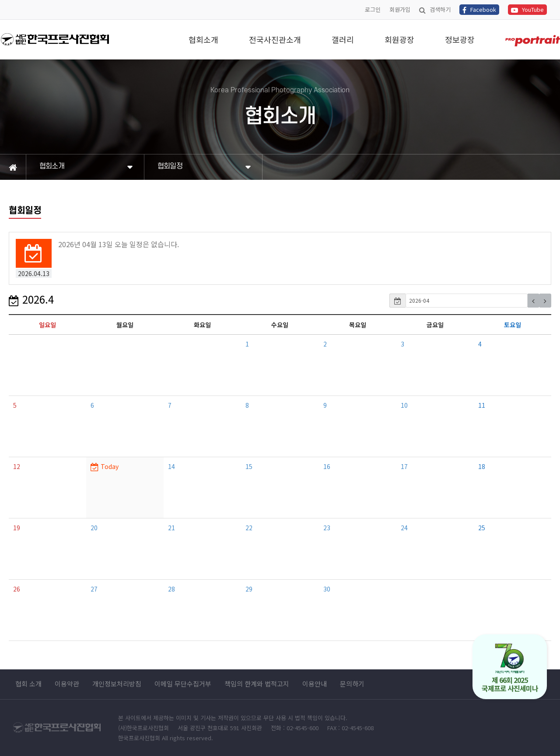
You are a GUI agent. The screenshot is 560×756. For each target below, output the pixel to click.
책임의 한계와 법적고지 (257, 684)
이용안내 (315, 684)
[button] (533, 301)
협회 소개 (28, 684)
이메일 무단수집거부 (183, 684)
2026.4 (31, 299)
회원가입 (400, 9)
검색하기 (435, 9)
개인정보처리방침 (117, 684)
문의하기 (352, 684)
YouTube (527, 9)
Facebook (479, 9)
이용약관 (67, 684)
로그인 (373, 9)
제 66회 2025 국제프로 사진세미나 (510, 668)
